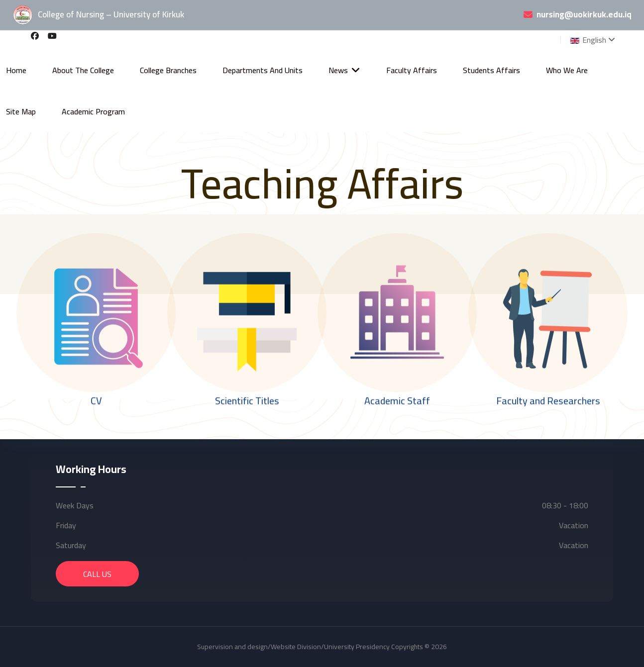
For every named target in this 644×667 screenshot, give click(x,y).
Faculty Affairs (412, 70)
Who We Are (567, 70)
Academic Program (93, 111)
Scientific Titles (247, 401)
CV (96, 401)
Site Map (21, 111)
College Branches (168, 70)
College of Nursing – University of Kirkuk (98, 15)
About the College (83, 70)
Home (16, 70)
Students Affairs (491, 70)
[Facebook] (35, 36)
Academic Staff (397, 401)
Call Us (97, 574)
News (338, 70)
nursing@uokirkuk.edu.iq (584, 15)
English (587, 40)
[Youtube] (52, 36)
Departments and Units (263, 70)
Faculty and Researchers (548, 401)
